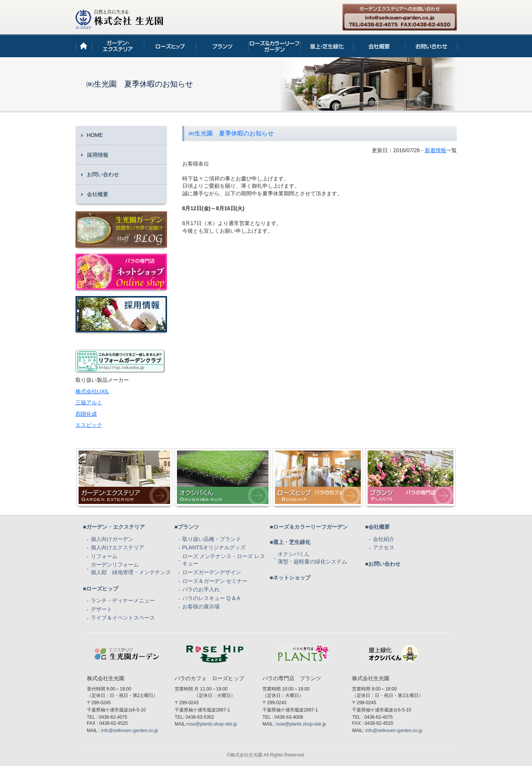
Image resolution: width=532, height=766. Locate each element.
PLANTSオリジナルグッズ (214, 547)
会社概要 (98, 194)
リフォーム (104, 556)
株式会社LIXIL (92, 391)
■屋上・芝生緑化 (290, 542)
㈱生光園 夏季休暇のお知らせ (231, 133)
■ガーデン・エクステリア (114, 527)
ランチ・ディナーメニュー (123, 600)
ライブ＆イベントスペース (123, 618)
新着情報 (436, 150)
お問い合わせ (103, 174)
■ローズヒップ (101, 589)
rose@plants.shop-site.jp (212, 724)
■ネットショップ (290, 578)
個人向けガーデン (112, 539)
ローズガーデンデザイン (212, 572)
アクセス (384, 547)
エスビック (89, 425)
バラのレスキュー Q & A (211, 598)
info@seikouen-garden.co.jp (130, 731)
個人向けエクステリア (117, 547)
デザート (101, 609)
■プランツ (187, 527)
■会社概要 (378, 527)
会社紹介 (384, 539)
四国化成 (86, 414)
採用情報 (98, 155)
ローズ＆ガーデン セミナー (215, 581)
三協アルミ (89, 402)
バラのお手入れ (201, 589)
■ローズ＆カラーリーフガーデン (309, 527)
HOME (95, 135)
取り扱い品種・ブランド (212, 539)
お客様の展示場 (201, 607)
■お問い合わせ (383, 564)
